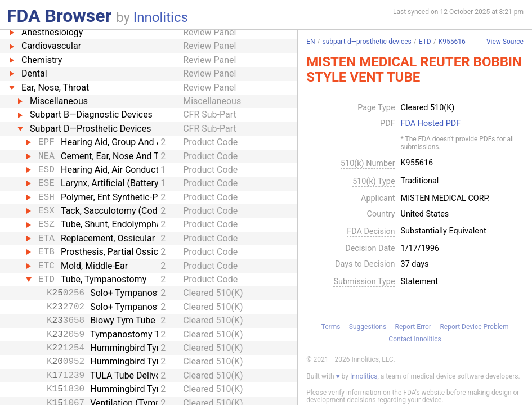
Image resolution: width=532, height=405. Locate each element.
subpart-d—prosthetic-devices (367, 42)
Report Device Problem (474, 327)
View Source (505, 42)
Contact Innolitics (415, 339)
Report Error (413, 327)
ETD (425, 42)
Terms (331, 327)
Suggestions (368, 327)
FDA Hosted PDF (431, 124)
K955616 (452, 42)
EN (310, 42)
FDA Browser (59, 16)
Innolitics (161, 17)
